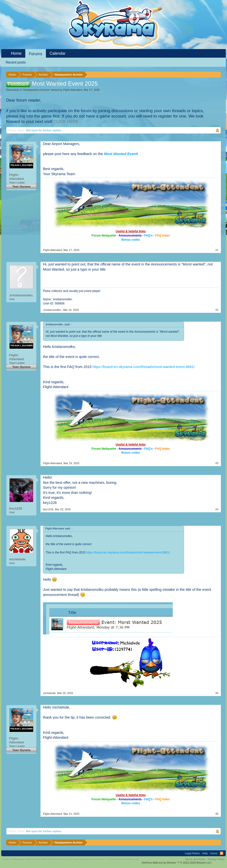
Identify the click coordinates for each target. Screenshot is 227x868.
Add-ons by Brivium (177, 863)
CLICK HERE (66, 122)
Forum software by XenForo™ (105, 859)
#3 (217, 463)
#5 (217, 693)
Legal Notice (192, 853)
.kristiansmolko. (21, 295)
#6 (217, 814)
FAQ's (148, 236)
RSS (222, 853)
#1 (217, 250)
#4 (217, 509)
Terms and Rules (195, 859)
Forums (36, 54)
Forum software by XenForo (36, 859)
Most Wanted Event (121, 154)
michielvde (17, 559)
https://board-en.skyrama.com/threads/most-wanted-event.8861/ (144, 367)
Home (16, 53)
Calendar (58, 53)
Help (205, 853)
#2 (217, 310)
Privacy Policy (216, 859)
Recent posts (16, 62)
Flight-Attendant (73, 90)
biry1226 (16, 508)
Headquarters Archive (36, 90)
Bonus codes (131, 240)
